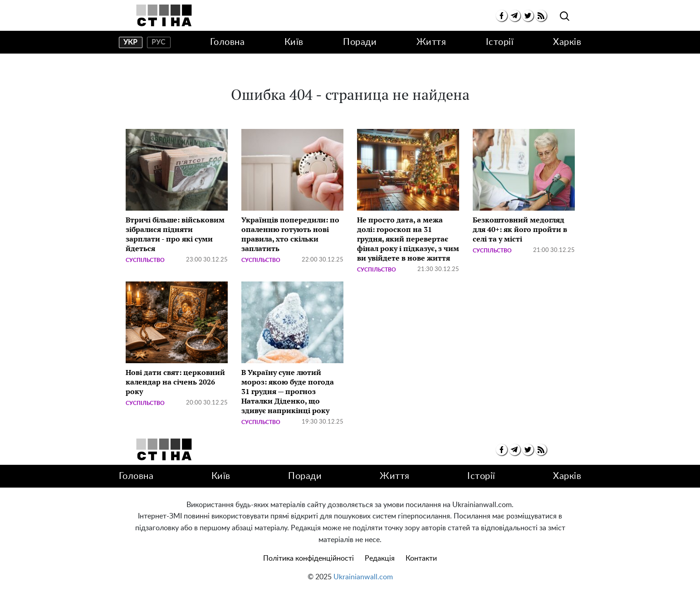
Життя (431, 42)
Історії (500, 42)
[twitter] (528, 16)
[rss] (541, 16)
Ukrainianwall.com (363, 577)
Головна (228, 42)
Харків (567, 42)
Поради (360, 42)
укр (130, 42)
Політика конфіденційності (308, 558)
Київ (294, 42)
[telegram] (515, 16)
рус (159, 42)
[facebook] (502, 16)
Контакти (421, 558)
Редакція (380, 558)
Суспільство (145, 260)
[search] (565, 17)
